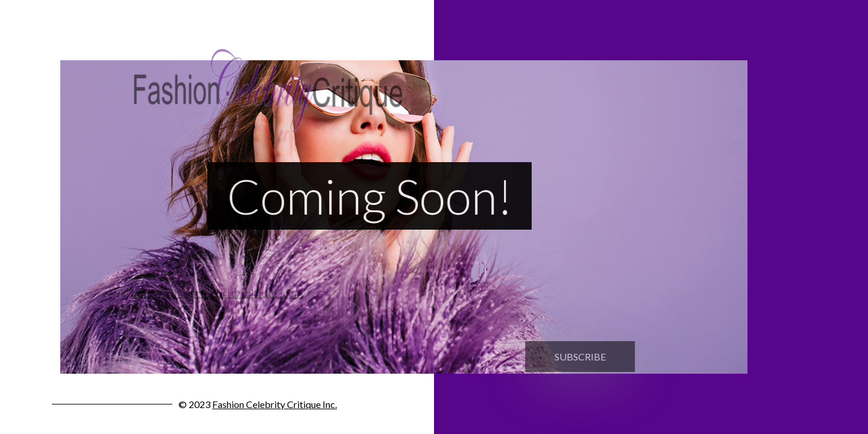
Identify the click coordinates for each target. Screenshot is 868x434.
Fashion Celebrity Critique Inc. (275, 404)
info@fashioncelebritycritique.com (212, 293)
